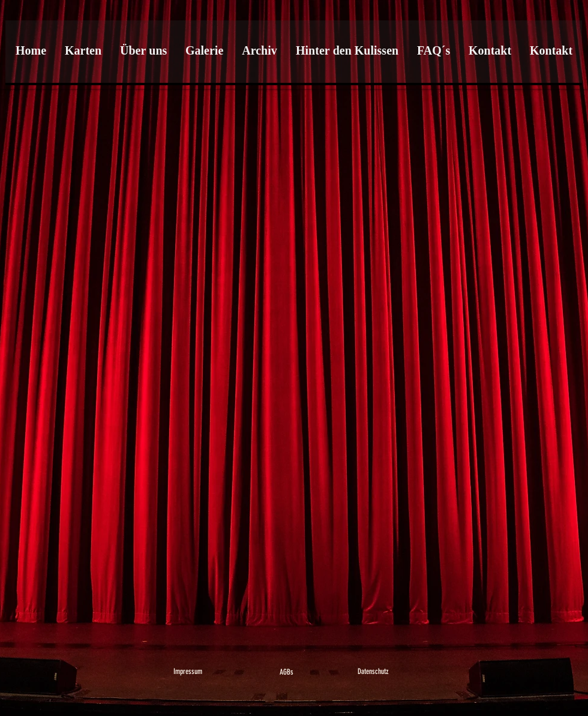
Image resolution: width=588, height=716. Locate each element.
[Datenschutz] (373, 672)
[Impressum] (188, 672)
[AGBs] (286, 672)
